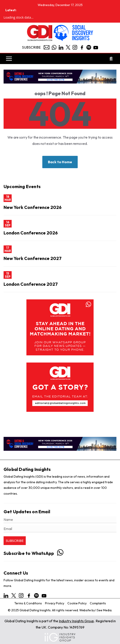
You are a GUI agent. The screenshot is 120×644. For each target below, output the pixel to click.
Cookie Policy (77, 603)
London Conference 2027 (31, 284)
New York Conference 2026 (33, 207)
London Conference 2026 (31, 233)
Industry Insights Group (76, 621)
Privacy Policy (55, 603)
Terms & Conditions (28, 603)
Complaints (98, 603)
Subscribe (31, 47)
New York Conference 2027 (33, 258)
